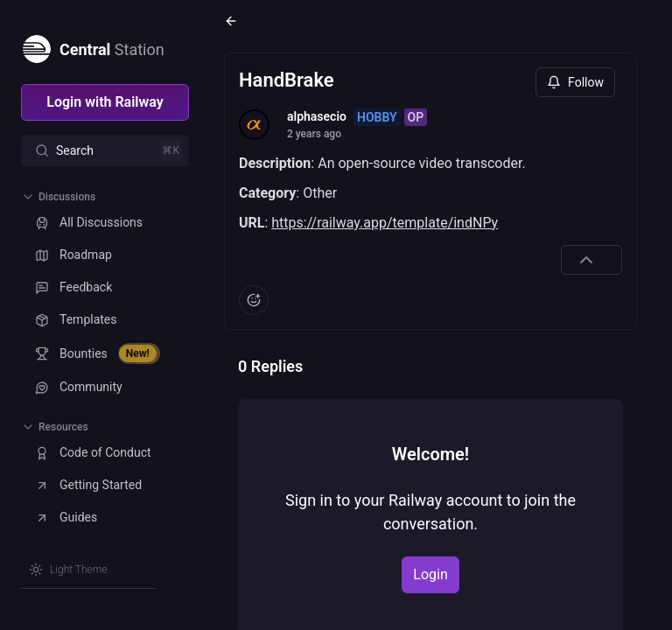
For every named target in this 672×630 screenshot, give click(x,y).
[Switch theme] (68, 570)
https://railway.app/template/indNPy (385, 223)
